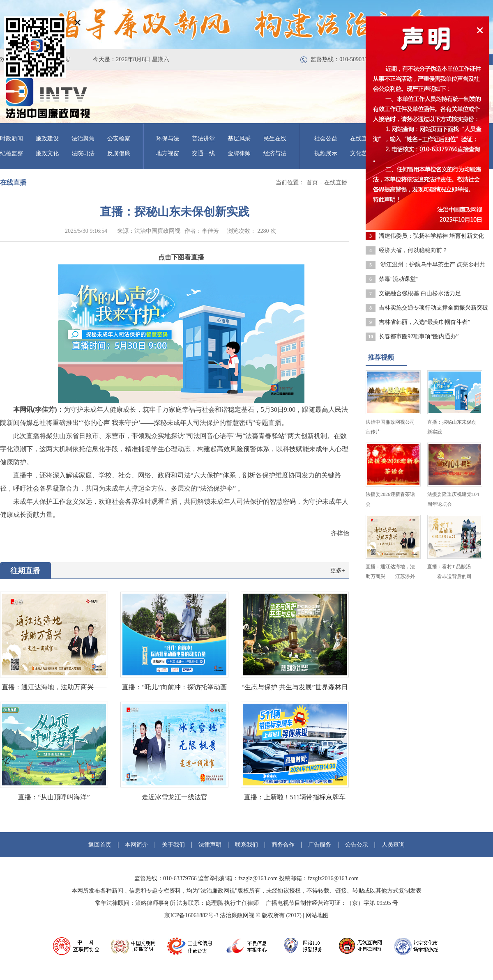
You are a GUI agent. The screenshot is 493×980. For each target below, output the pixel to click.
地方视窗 (168, 153)
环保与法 (168, 139)
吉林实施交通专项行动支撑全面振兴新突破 (433, 308)
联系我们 (246, 845)
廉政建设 (47, 139)
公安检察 (119, 139)
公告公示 (357, 845)
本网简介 (136, 845)
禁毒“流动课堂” (399, 279)
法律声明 (210, 845)
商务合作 (283, 845)
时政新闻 (12, 139)
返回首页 (100, 845)
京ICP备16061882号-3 (191, 915)
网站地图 (317, 915)
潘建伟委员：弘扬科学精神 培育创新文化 (431, 236)
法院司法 (83, 153)
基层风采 (239, 139)
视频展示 (326, 153)
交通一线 (203, 153)
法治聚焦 (83, 139)
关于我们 (173, 845)
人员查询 (393, 845)
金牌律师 (239, 153)
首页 (312, 182)
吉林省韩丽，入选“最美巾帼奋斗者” (424, 322)
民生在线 (275, 139)
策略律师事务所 (155, 903)
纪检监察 (12, 153)
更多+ (338, 570)
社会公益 (326, 139)
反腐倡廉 (119, 153)
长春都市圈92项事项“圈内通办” (419, 336)
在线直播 (336, 182)
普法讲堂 (203, 139)
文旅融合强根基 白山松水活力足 (420, 293)
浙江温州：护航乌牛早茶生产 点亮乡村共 (432, 265)
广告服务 (320, 845)
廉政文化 (47, 153)
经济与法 (275, 153)
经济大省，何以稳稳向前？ (413, 250)
